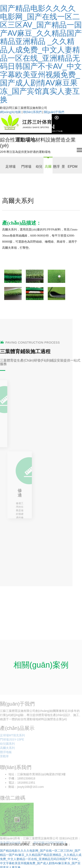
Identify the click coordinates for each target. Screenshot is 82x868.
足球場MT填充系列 (12, 737)
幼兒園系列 (7, 745)
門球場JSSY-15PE (12, 741)
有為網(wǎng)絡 (10, 844)
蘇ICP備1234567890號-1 (50, 844)
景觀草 (4, 757)
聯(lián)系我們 (32, 112)
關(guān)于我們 (54, 112)
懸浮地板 (6, 753)
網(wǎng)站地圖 (10, 112)
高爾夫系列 (7, 749)
